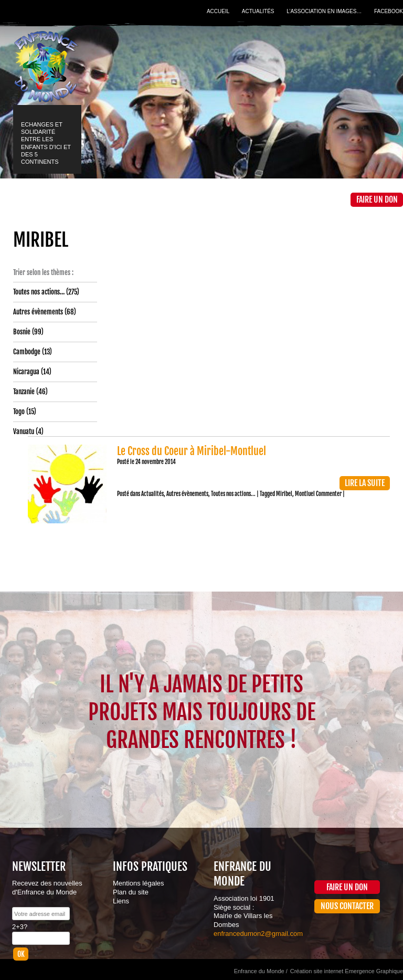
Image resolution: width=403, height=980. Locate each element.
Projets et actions (151, 199)
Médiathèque (217, 199)
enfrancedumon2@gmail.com (258, 934)
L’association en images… (324, 11)
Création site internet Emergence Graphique (347, 971)
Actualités (258, 11)
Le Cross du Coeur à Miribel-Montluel (192, 451)
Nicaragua (26, 372)
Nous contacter (347, 906)
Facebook (389, 11)
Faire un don (377, 199)
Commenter (329, 494)
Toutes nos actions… (39, 292)
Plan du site (131, 892)
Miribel (284, 494)
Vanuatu (24, 431)
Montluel (305, 494)
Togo (19, 412)
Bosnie (22, 332)
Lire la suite (365, 483)
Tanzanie (24, 392)
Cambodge (27, 352)
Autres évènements (38, 312)
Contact (322, 199)
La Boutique (269, 199)
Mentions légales (139, 883)
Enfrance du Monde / (261, 971)
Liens (121, 901)
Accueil (218, 11)
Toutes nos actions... (233, 494)
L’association (86, 199)
